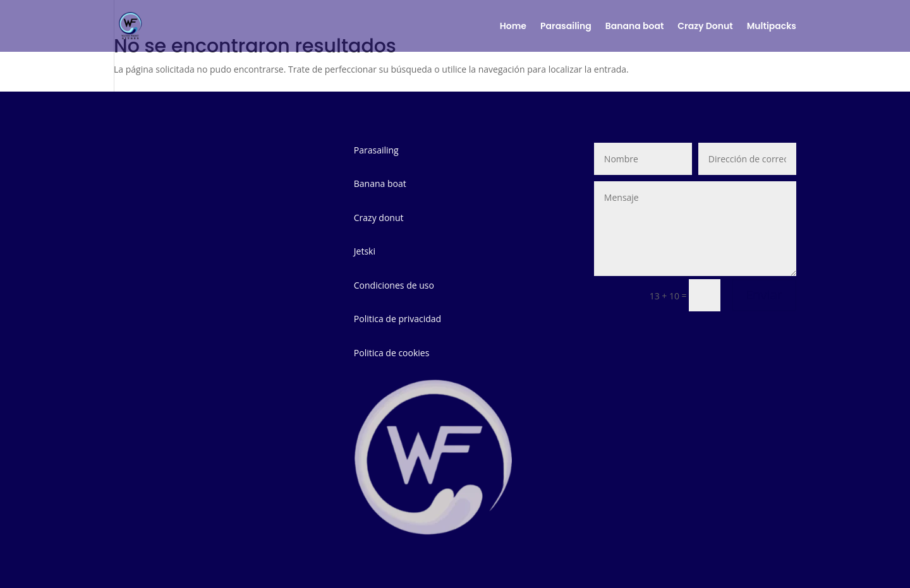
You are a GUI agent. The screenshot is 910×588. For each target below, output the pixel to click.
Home (513, 27)
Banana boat (635, 27)
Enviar (764, 295)
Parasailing (566, 27)
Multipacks (772, 27)
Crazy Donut (705, 27)
